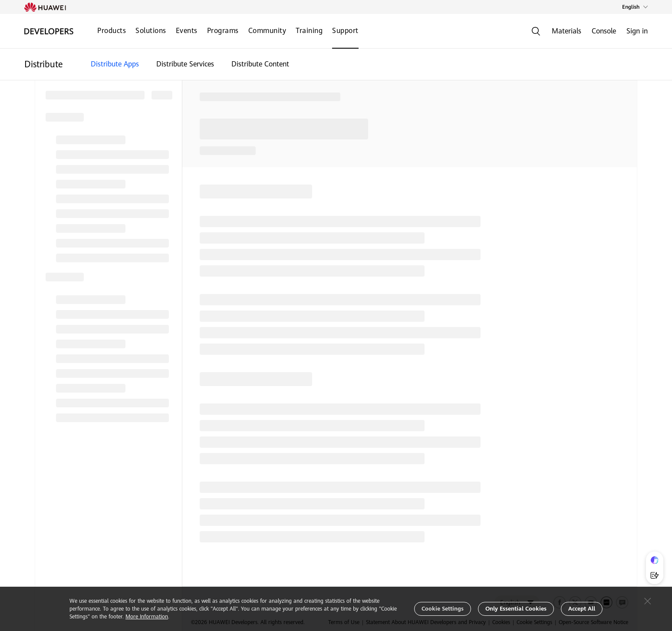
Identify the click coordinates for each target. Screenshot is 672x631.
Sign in (637, 31)
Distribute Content (260, 64)
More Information (147, 617)
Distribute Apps (115, 64)
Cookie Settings (443, 609)
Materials (567, 31)
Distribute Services (185, 64)
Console (604, 31)
